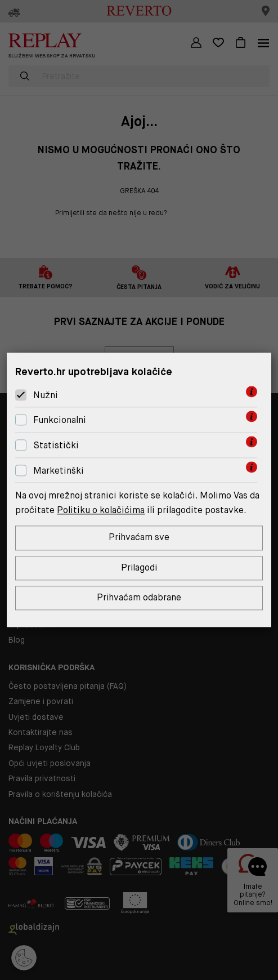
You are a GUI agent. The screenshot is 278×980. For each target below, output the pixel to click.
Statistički (56, 445)
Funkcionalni (60, 420)
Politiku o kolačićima (101, 510)
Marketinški (59, 471)
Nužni (46, 395)
